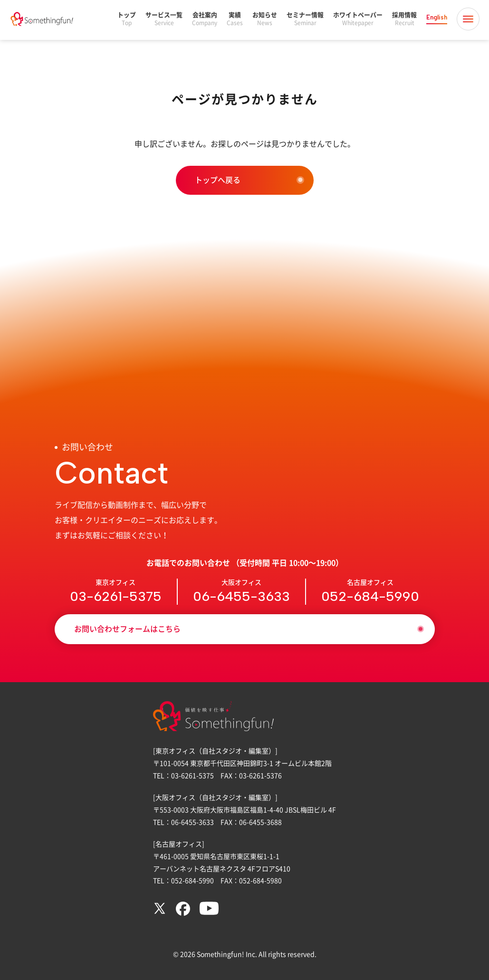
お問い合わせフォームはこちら (127, 629)
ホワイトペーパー (358, 19)
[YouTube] (209, 913)
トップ (127, 19)
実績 (235, 19)
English (437, 17)
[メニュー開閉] (468, 19)
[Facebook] (183, 913)
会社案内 (205, 19)
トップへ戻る (218, 180)
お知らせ (265, 19)
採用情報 (404, 19)
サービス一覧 (164, 19)
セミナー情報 (305, 19)
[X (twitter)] (160, 913)
